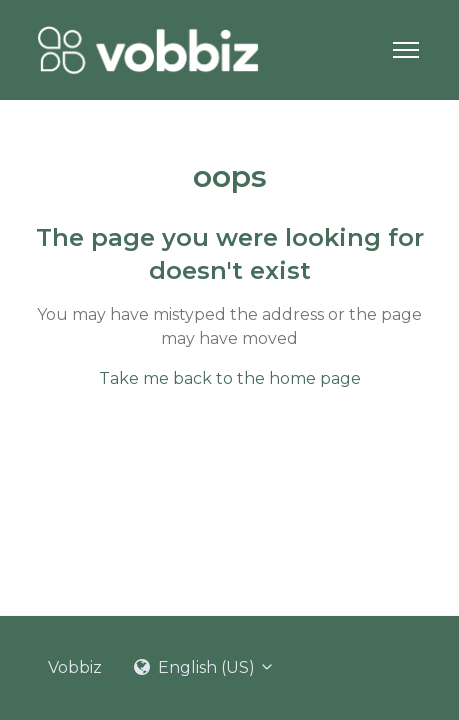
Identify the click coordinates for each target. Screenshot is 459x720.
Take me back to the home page (230, 378)
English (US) (204, 667)
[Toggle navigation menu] (406, 50)
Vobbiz (75, 667)
